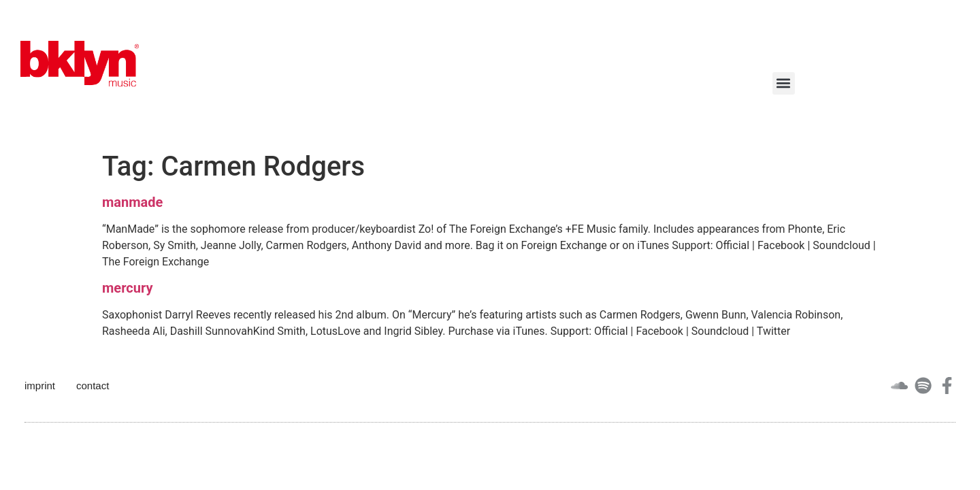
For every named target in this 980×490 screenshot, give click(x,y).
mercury (127, 288)
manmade (132, 202)
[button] (784, 83)
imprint (40, 386)
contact (93, 386)
